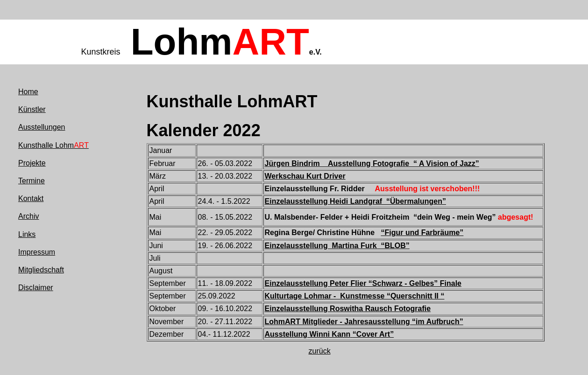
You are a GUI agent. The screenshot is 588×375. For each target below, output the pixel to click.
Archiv (28, 216)
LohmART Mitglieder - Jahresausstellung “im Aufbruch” (364, 322)
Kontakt (31, 198)
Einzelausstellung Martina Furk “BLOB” (337, 246)
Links (27, 234)
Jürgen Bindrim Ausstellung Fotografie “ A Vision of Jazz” (372, 163)
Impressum (37, 252)
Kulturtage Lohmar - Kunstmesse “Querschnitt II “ (355, 296)
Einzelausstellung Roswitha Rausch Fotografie (348, 309)
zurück (320, 351)
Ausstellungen (42, 127)
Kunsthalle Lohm (53, 145)
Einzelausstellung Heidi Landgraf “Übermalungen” (356, 201)
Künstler (32, 109)
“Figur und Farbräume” (422, 233)
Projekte (32, 163)
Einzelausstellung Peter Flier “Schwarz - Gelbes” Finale (363, 283)
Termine (32, 181)
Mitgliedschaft (41, 270)
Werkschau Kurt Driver (305, 176)
